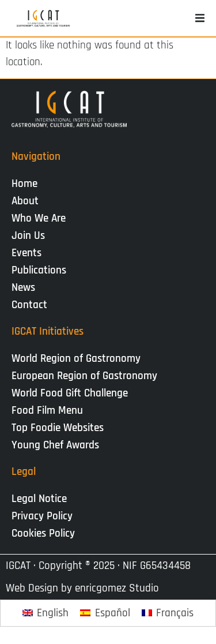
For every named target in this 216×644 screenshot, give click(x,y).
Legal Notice (39, 499)
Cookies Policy (43, 533)
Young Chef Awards (55, 445)
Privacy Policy (42, 516)
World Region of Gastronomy (76, 359)
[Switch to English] (46, 613)
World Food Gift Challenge (70, 393)
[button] (200, 18)
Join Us (31, 236)
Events (29, 253)
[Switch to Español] (105, 613)
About (28, 201)
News (26, 288)
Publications (42, 270)
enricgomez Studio (117, 588)
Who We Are (41, 218)
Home (24, 184)
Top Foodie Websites (58, 428)
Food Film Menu (47, 411)
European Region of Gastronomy (84, 376)
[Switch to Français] (168, 613)
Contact (29, 305)
